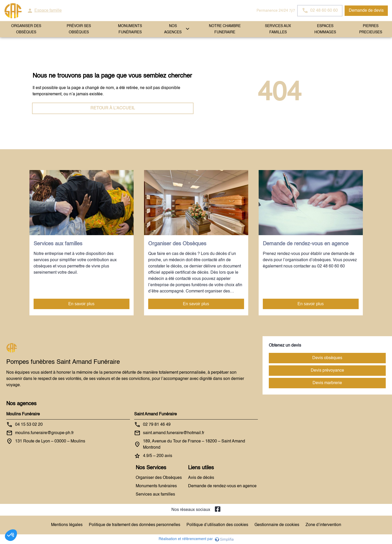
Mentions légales (67, 525)
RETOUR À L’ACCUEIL (113, 108)
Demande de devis (366, 11)
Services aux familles (155, 495)
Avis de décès (201, 478)
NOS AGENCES (173, 29)
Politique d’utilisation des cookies (217, 525)
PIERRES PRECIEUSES (371, 29)
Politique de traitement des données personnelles (135, 525)
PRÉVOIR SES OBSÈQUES (79, 29)
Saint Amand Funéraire (155, 414)
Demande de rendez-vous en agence (222, 486)
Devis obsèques (327, 358)
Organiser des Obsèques (159, 478)
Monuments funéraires (130, 29)
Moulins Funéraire (23, 414)
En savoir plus (81, 304)
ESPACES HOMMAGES (325, 29)
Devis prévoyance (327, 371)
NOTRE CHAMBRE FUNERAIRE (225, 29)
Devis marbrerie (327, 383)
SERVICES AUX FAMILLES (278, 29)
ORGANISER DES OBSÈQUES (26, 29)
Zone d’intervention (323, 525)
